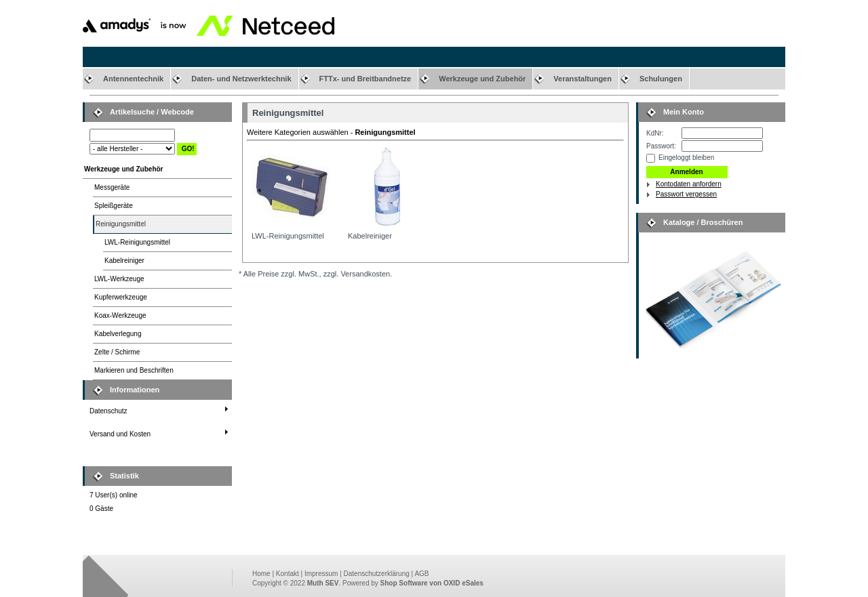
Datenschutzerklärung (377, 574)
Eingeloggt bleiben (686, 158)
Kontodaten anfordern (689, 184)
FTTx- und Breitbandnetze (366, 79)
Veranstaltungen (583, 79)
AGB (421, 574)
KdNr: (655, 133)
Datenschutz (108, 411)
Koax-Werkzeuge (120, 315)
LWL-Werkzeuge (119, 279)
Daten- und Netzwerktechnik (241, 79)
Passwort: (661, 146)
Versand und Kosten (120, 434)
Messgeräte (112, 187)
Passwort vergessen (686, 194)
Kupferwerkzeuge (121, 297)
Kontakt (288, 574)
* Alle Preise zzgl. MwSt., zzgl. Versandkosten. (315, 274)
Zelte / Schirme (117, 352)
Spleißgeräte (114, 206)
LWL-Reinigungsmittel (137, 242)
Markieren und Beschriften (134, 370)
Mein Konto (684, 112)
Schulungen (661, 79)
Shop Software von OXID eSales (432, 583)
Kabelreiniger (124, 261)
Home (261, 574)
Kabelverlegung (118, 334)
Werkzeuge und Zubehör (482, 79)
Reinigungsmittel (121, 224)
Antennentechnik (133, 79)
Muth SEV (323, 583)
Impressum (321, 574)
